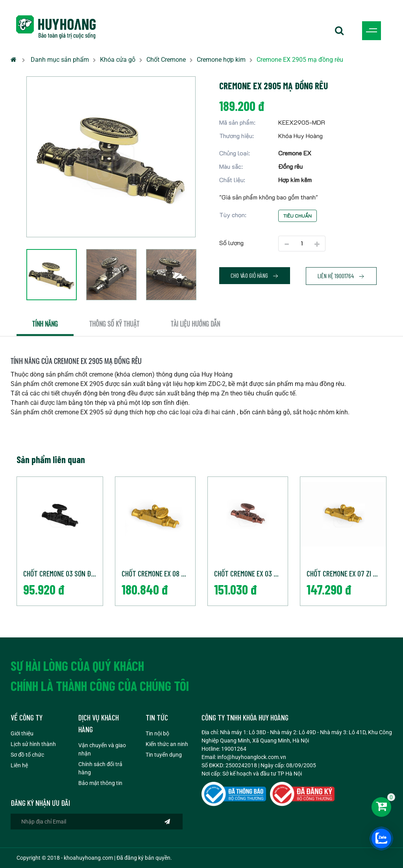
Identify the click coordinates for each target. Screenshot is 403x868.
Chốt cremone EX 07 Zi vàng (346, 573)
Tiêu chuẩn (298, 216)
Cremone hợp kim (221, 60)
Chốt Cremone (166, 60)
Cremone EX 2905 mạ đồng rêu (300, 60)
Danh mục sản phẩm (60, 60)
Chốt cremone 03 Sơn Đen (61, 573)
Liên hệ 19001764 (341, 276)
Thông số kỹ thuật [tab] (114, 324)
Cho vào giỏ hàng (255, 275)
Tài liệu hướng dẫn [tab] (195, 324)
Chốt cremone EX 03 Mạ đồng (251, 573)
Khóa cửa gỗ (118, 60)
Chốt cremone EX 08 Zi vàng (158, 573)
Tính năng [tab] (45, 324)
